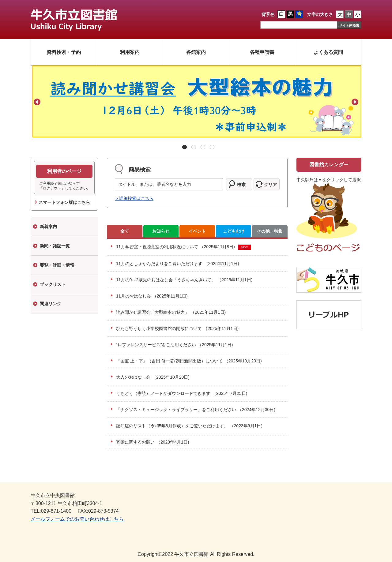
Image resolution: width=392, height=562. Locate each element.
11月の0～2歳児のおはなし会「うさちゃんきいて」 (184, 280)
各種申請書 (262, 52)
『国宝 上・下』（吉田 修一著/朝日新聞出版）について (189, 361)
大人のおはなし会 (153, 377)
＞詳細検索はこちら (134, 198)
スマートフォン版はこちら (64, 202)
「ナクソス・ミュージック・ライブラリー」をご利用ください (196, 410)
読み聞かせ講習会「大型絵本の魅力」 (171, 312)
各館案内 (196, 52)
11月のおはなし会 (152, 296)
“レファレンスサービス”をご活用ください (175, 345)
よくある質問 (328, 52)
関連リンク (51, 304)
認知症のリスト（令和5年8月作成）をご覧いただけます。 (189, 426)
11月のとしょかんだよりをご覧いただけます (178, 264)
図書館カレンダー (329, 165)
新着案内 (48, 227)
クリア (270, 185)
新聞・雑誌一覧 (55, 246)
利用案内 (130, 52)
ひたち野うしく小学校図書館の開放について (177, 328)
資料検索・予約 (64, 52)
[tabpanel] (196, 101)
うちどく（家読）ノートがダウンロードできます (182, 393)
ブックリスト (53, 284)
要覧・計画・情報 (57, 265)
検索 (241, 185)
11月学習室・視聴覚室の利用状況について (175, 247)
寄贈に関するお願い (153, 442)
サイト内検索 (349, 25)
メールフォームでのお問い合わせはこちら (77, 519)
